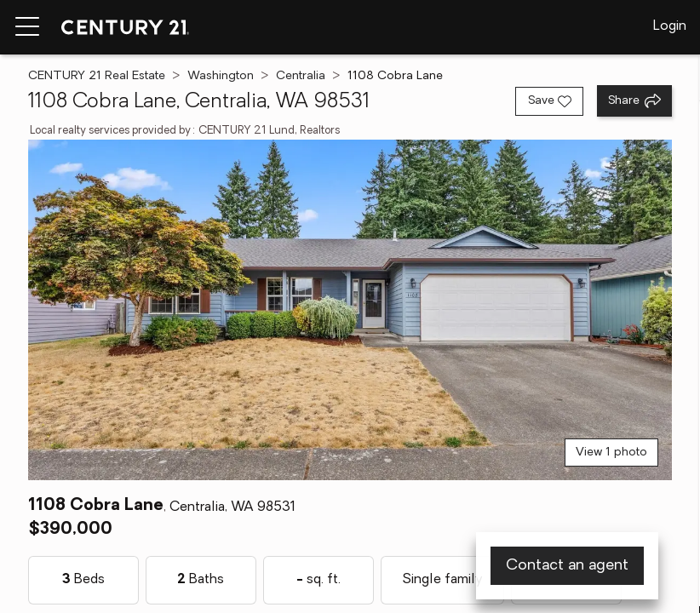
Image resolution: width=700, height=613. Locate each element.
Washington (221, 76)
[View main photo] (350, 310)
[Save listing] (549, 101)
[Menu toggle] (27, 27)
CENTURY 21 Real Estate (97, 76)
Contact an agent (567, 566)
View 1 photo (611, 453)
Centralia (301, 76)
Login (670, 26)
